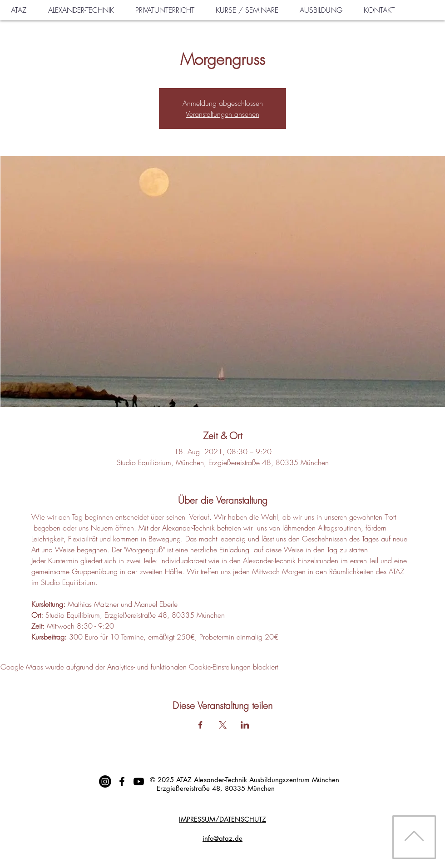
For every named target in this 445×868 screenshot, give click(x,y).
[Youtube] (139, 781)
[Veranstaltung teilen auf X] (223, 725)
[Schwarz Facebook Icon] (122, 781)
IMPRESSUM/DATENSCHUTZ (222, 819)
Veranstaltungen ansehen (222, 114)
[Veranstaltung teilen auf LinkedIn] (245, 725)
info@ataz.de (222, 838)
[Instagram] (105, 781)
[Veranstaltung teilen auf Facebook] (200, 725)
